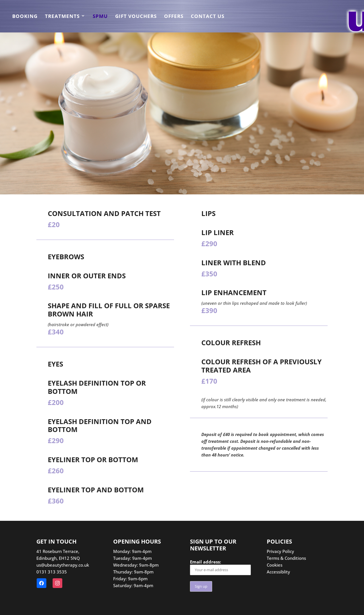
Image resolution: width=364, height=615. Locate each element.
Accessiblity (278, 572)
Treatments (62, 17)
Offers (174, 17)
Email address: (220, 567)
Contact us (208, 17)
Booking (25, 17)
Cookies (275, 565)
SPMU (100, 17)
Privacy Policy (280, 551)
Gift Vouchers (136, 17)
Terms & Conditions (286, 558)
